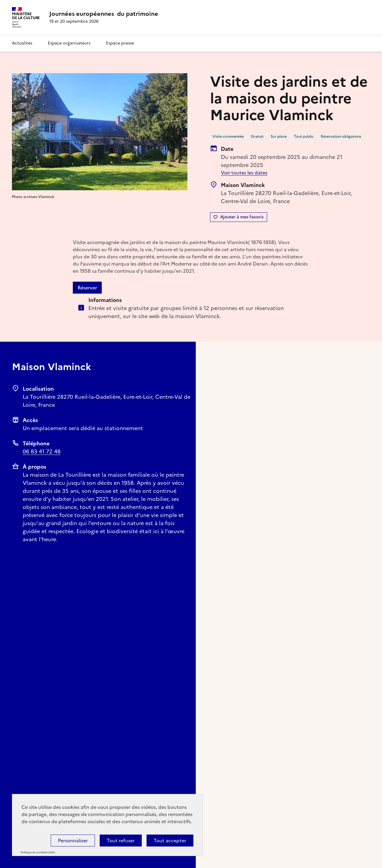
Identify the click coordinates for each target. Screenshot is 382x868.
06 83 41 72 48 (42, 451)
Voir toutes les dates (244, 173)
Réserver (87, 288)
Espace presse (120, 43)
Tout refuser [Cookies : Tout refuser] (121, 841)
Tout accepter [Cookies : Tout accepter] (170, 841)
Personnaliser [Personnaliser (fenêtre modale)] (73, 841)
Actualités (22, 43)
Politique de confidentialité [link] (38, 852)
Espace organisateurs (69, 43)
